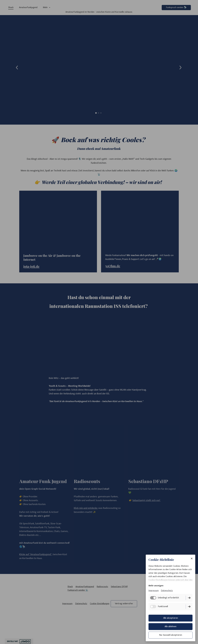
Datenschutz (167, 591)
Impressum (154, 591)
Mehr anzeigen (156, 586)
